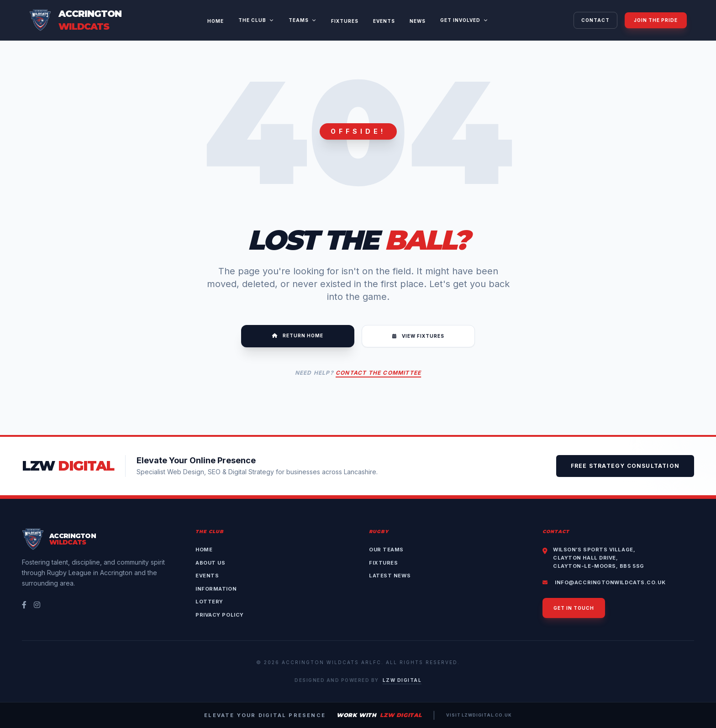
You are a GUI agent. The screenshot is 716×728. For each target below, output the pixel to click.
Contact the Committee (378, 373)
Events (384, 21)
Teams (303, 20)
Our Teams (386, 550)
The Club (256, 20)
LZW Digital (402, 680)
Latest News (390, 576)
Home (216, 21)
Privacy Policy (220, 615)
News (418, 21)
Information (216, 589)
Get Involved (464, 20)
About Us (210, 563)
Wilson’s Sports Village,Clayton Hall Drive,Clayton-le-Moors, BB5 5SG (599, 558)
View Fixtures (418, 336)
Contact (595, 20)
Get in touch (574, 608)
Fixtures (345, 21)
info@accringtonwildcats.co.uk (604, 582)
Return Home (298, 335)
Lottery (209, 602)
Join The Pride (656, 20)
